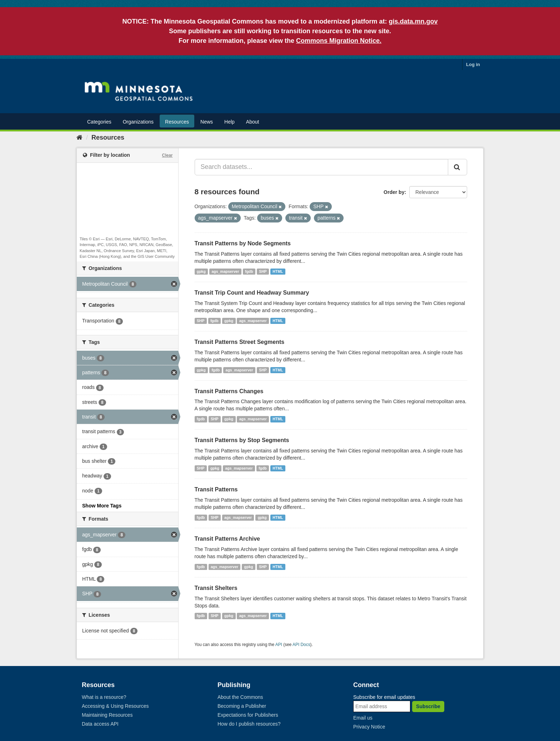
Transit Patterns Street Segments (240, 342)
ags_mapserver (225, 271)
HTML (278, 271)
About (253, 122)
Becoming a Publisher (242, 706)
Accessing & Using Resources (115, 706)
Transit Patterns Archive (227, 539)
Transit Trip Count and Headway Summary (252, 293)
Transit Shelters (216, 588)
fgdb (249, 271)
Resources (177, 122)
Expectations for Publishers (248, 715)
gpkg (201, 271)
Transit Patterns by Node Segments (243, 243)
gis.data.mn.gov (413, 21)
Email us (363, 718)
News (207, 122)
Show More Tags (102, 506)
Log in (473, 64)
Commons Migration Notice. (339, 41)
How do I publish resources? (249, 724)
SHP (263, 271)
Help (229, 122)
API (279, 645)
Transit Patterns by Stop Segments (242, 440)
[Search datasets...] (322, 167)
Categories (99, 122)
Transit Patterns (216, 489)
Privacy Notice (369, 727)
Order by (394, 192)
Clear (167, 155)
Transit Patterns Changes (229, 391)
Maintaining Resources (107, 715)
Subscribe (428, 706)
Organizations (138, 122)
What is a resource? (104, 697)
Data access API (100, 724)
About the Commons (240, 697)
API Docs (301, 645)
